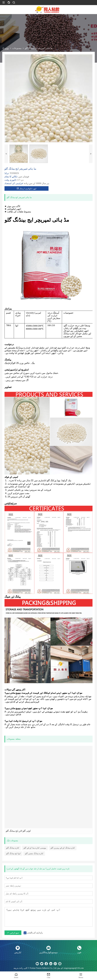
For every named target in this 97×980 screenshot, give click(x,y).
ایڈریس (18, 952)
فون (79, 952)
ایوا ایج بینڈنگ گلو (13, 854)
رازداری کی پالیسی (35, 933)
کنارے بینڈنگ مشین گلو (34, 854)
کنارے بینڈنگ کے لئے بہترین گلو (63, 848)
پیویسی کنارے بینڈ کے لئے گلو (35, 848)
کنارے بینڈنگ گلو (13, 848)
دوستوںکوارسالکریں (48, 952)
